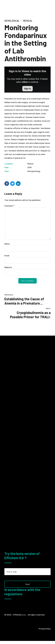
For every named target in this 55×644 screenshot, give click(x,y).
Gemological (13, 21)
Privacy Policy (44, 632)
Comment (9, 206)
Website (8, 268)
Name (7, 245)
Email (7, 257)
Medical (29, 21)
